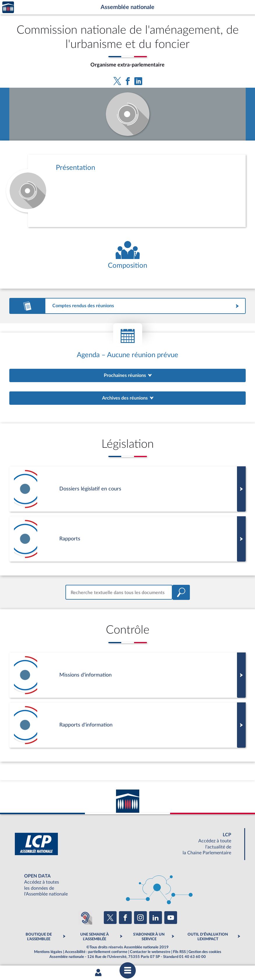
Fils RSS (179, 952)
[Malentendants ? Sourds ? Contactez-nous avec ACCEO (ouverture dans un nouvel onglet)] (85, 918)
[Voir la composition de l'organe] (127, 255)
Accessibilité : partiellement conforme (96, 952)
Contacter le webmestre (150, 952)
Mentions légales (48, 952)
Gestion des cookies (205, 952)
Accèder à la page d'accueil (8, 7)
